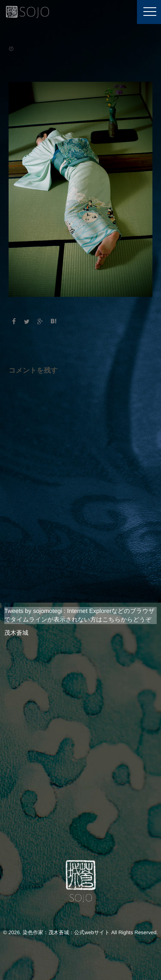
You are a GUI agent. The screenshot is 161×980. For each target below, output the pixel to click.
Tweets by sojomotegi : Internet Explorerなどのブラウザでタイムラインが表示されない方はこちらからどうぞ (79, 615)
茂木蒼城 (16, 633)
